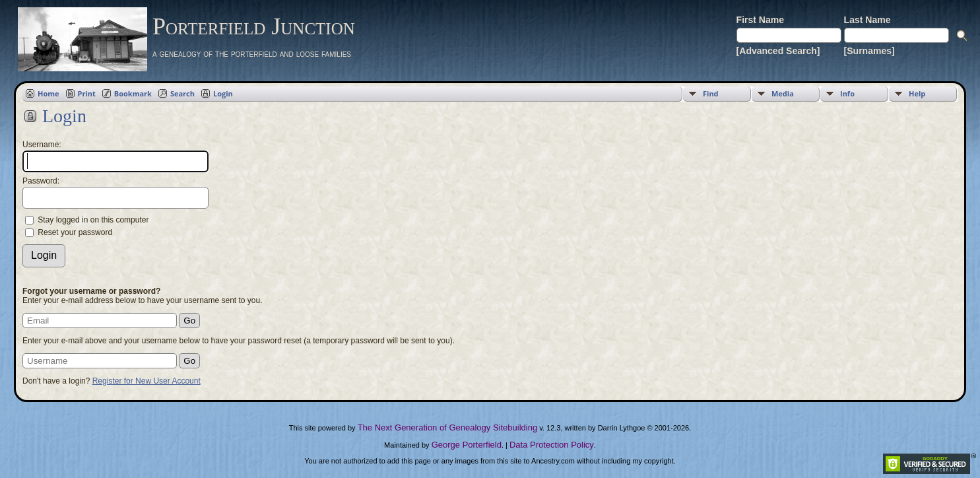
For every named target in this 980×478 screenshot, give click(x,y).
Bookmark (133, 93)
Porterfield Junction (254, 26)
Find (711, 93)
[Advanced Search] (778, 51)
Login (223, 93)
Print (87, 93)
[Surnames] (869, 51)
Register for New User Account (147, 381)
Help (917, 93)
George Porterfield (467, 445)
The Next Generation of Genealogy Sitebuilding (447, 427)
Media (783, 93)
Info (847, 93)
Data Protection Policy (552, 445)
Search (182, 93)
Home (49, 93)
